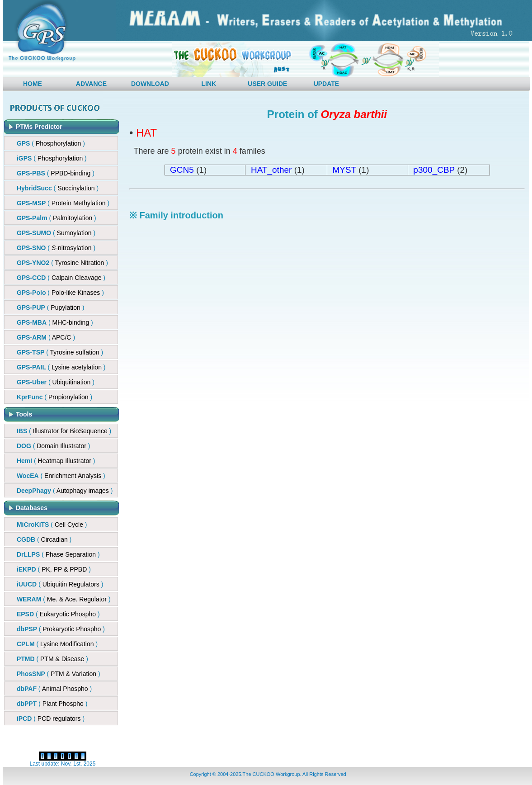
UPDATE (327, 84)
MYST (344, 170)
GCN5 (182, 170)
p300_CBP (434, 170)
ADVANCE (91, 84)
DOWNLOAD (150, 84)
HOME (33, 84)
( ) (51, 143)
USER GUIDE (267, 84)
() (56, 173)
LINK (209, 84)
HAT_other (271, 170)
